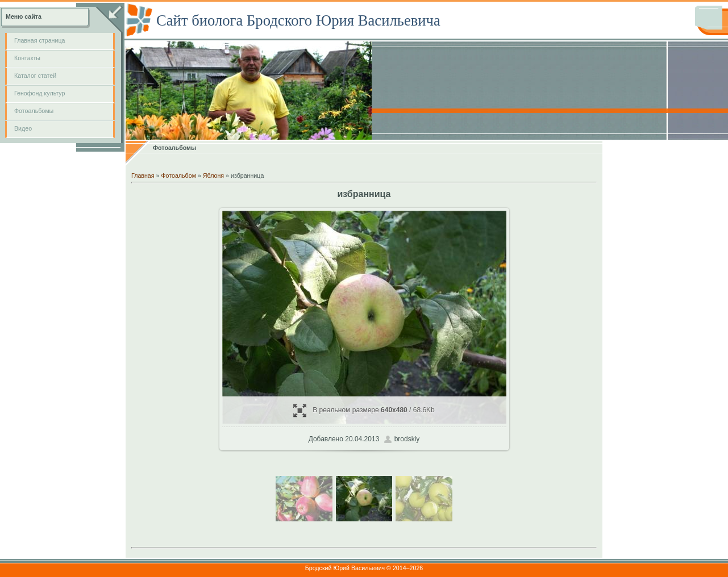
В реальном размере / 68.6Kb (364, 410)
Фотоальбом (178, 175)
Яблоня (213, 175)
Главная (143, 175)
